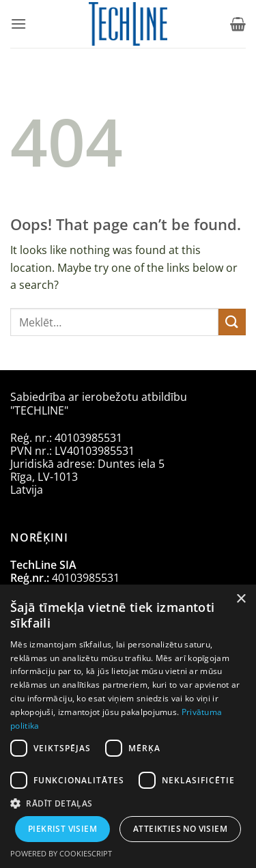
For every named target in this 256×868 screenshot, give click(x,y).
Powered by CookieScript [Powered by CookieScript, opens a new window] (61, 853)
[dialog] (128, 726)
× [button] (241, 599)
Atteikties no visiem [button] (180, 829)
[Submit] (232, 322)
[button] (18, 24)
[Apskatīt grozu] (238, 24)
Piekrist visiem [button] (62, 829)
